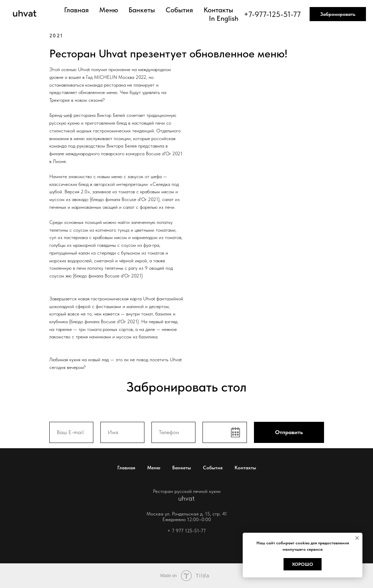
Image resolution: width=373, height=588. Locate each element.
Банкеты (142, 10)
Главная (76, 10)
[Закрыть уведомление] (357, 538)
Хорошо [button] (303, 564)
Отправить (289, 432)
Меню (109, 10)
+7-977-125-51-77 (272, 14)
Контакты (218, 10)
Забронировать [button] (338, 14)
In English (224, 18)
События (179, 10)
